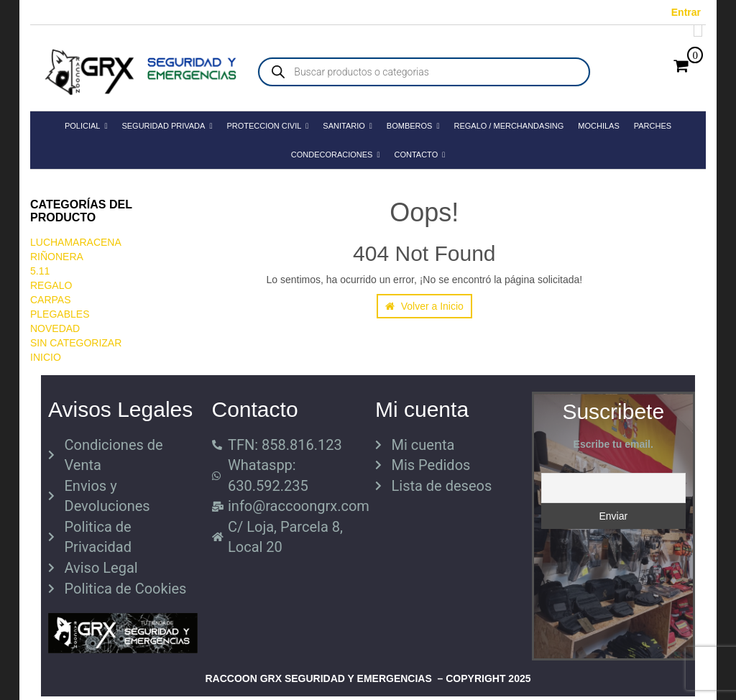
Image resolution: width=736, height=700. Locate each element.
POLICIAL (86, 126)
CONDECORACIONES (336, 155)
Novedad (55, 328)
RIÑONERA (57, 257)
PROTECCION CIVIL (267, 126)
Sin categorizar (76, 343)
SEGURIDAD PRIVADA (167, 126)
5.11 (40, 271)
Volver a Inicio (424, 306)
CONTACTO (419, 155)
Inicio (46, 357)
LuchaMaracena (76, 242)
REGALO (51, 285)
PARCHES (653, 126)
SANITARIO (348, 126)
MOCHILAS (598, 126)
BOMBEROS (413, 126)
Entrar (686, 12)
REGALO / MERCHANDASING (509, 126)
